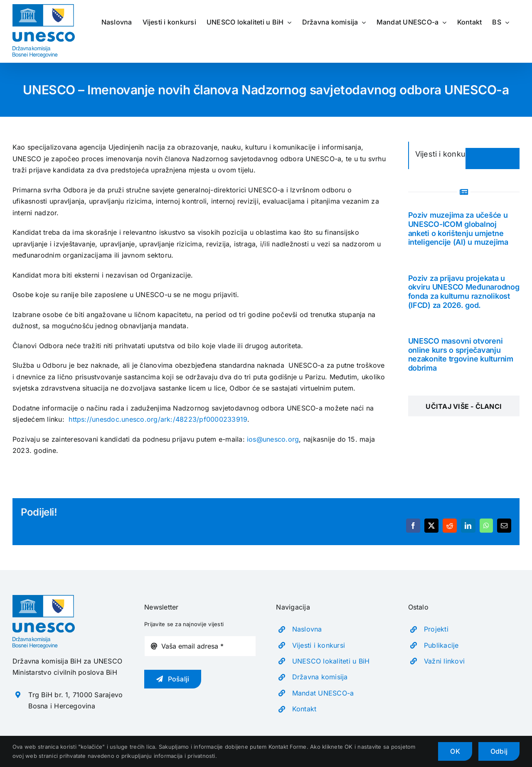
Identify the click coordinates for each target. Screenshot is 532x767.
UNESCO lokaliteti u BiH (331, 661)
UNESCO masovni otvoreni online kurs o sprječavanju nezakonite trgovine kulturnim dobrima (461, 354)
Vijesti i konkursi (319, 645)
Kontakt (304, 709)
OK (455, 751)
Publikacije (441, 645)
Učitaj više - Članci (464, 406)
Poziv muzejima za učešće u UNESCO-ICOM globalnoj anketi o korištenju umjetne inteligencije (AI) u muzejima (458, 229)
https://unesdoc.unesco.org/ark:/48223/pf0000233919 (158, 419)
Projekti (436, 629)
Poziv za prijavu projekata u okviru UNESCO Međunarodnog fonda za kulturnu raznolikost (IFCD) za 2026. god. (464, 292)
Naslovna (307, 629)
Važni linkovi (444, 661)
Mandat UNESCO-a (323, 693)
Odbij (499, 751)
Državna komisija (320, 677)
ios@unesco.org (273, 439)
